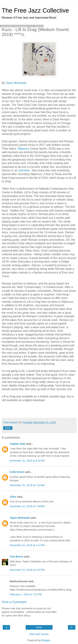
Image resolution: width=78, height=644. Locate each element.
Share (8, 428)
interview (24, 170)
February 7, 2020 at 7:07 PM (26, 594)
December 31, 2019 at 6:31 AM (27, 461)
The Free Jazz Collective (35, 10)
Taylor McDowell (16, 83)
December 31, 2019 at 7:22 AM (27, 485)
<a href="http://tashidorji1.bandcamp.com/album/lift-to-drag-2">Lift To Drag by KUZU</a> (39, 409)
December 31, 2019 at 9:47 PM (27, 570)
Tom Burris (16, 557)
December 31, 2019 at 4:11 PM (27, 545)
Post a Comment (14, 602)
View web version (39, 634)
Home (39, 627)
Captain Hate (18, 444)
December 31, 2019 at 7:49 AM (27, 506)
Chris (13, 497)
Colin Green (17, 472)
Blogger (46, 640)
